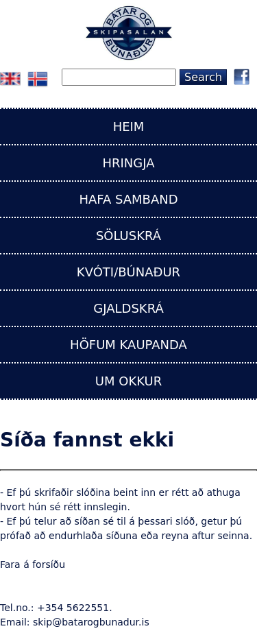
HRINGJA (128, 163)
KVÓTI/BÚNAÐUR (128, 272)
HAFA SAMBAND (128, 199)
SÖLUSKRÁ (128, 236)
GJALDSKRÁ (128, 308)
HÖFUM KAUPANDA (128, 345)
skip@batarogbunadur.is (91, 622)
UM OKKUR (128, 381)
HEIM (129, 127)
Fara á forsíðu (33, 564)
